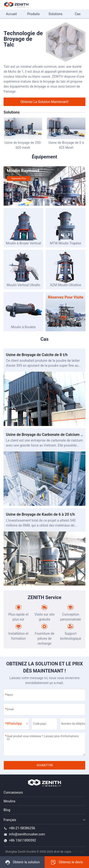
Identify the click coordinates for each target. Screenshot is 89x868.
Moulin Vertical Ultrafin (23, 285)
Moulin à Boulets (23, 327)
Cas (78, 14)
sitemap (78, 851)
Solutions (56, 14)
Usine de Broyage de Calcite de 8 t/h (37, 355)
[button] (82, 132)
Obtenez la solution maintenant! (44, 102)
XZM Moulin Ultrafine (66, 285)
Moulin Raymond (23, 171)
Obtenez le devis (67, 862)
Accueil (11, 14)
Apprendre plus (19, 179)
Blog (7, 810)
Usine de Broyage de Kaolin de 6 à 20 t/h (40, 514)
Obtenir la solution (22, 862)
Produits (33, 14)
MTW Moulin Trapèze (66, 243)
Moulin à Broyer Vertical (23, 243)
